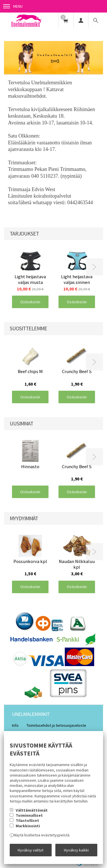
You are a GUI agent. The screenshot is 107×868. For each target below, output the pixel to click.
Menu (13, 6)
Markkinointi (28, 826)
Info (15, 725)
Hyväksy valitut (31, 850)
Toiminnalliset (29, 815)
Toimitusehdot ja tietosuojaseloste (56, 725)
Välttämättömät (32, 810)
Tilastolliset (27, 820)
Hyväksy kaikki (76, 850)
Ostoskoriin (30, 302)
